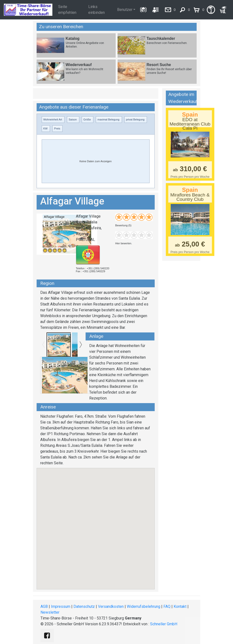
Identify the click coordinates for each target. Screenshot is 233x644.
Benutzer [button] (125, 10)
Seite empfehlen (67, 10)
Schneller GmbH (164, 624)
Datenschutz (84, 606)
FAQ (167, 606)
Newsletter (50, 612)
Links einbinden (96, 10)
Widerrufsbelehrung (144, 606)
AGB (44, 606)
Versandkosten (111, 606)
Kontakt (180, 606)
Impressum (61, 606)
